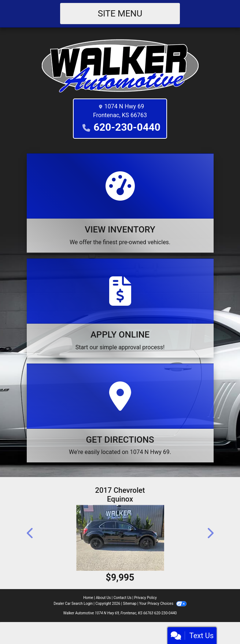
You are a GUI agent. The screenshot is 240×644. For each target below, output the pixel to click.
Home (88, 598)
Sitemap (130, 604)
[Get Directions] (120, 413)
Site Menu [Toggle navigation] (120, 14)
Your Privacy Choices (163, 604)
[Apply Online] (120, 308)
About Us (104, 598)
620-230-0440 (127, 127)
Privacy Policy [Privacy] (145, 598)
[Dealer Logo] (120, 65)
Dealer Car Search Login (73, 604)
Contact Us (123, 598)
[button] (30, 533)
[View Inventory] (120, 203)
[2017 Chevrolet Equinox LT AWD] (120, 538)
